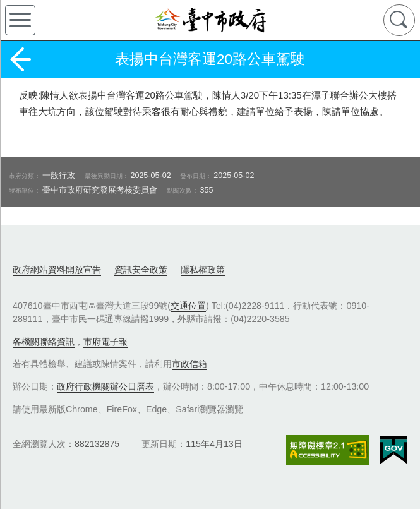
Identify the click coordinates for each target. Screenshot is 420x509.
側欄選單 (20, 20)
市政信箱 (189, 364)
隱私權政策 (203, 270)
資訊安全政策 (141, 270)
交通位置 (188, 306)
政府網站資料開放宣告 (57, 270)
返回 (20, 59)
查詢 (399, 20)
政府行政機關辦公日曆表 (105, 386)
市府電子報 (105, 342)
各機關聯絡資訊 (44, 342)
